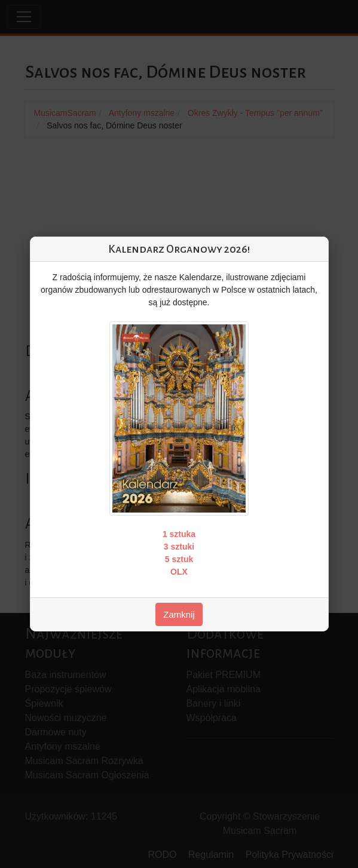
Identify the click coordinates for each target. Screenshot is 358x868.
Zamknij (179, 614)
